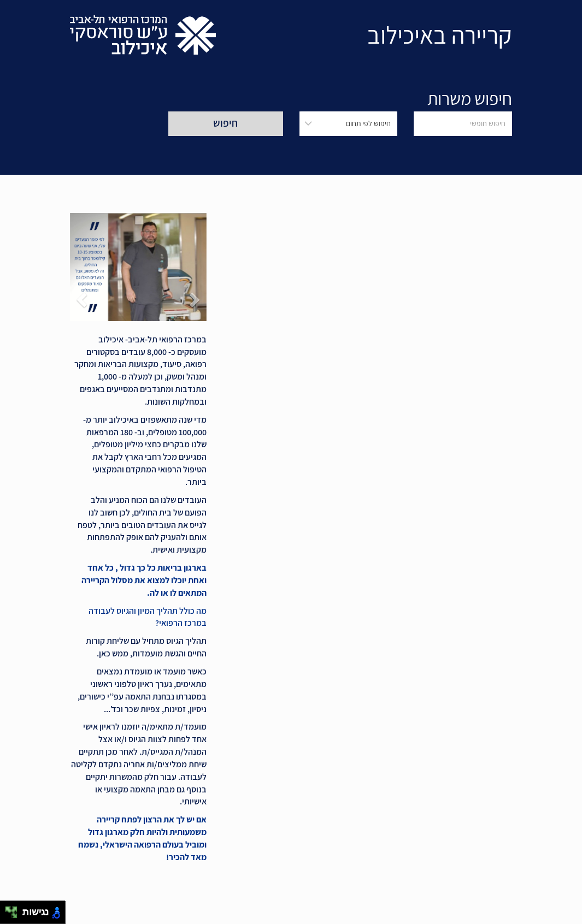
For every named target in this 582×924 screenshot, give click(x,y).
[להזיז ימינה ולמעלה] (14, 910)
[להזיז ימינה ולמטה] (14, 916)
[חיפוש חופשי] (463, 124)
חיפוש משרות (470, 98)
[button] (196, 267)
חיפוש (225, 123)
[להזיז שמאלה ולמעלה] (8, 910)
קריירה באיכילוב (440, 35)
